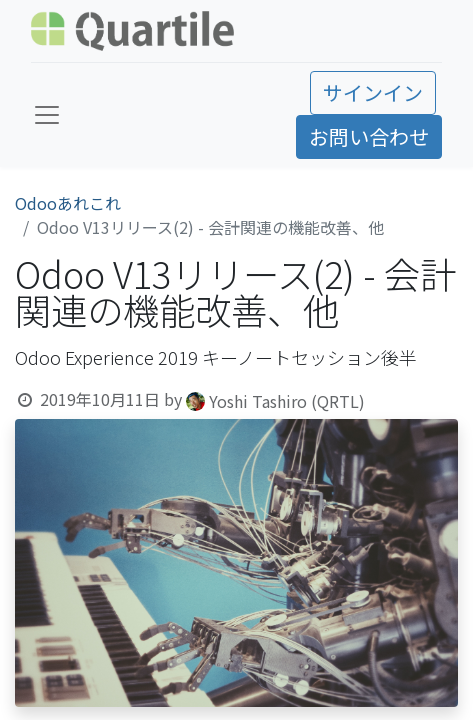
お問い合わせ (369, 136)
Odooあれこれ (68, 203)
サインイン (373, 92)
